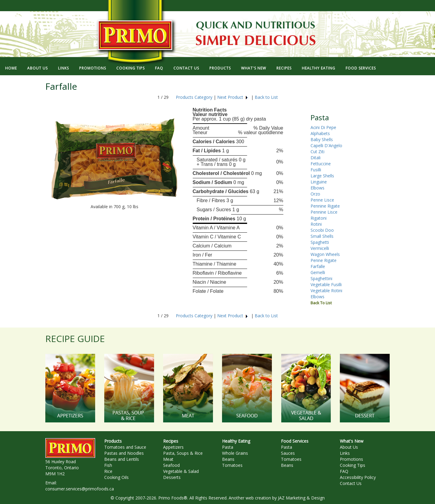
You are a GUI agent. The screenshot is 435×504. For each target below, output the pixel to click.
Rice (108, 471)
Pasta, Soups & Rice (183, 453)
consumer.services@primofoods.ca (80, 489)
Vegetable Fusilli (326, 284)
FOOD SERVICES (361, 68)
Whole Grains (235, 453)
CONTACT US (186, 68)
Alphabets (320, 133)
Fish (108, 465)
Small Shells (322, 236)
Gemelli (318, 272)
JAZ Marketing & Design (301, 498)
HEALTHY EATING (319, 68)
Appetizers (173, 447)
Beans (228, 459)
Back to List (266, 97)
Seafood (171, 465)
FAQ (159, 68)
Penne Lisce (322, 200)
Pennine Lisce (324, 212)
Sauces (288, 453)
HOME (11, 68)
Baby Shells (322, 139)
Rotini (316, 224)
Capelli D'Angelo (326, 145)
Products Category (194, 97)
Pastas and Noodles (124, 453)
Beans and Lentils (122, 459)
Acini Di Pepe (323, 127)
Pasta (228, 447)
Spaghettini (321, 278)
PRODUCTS (220, 68)
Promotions (351, 459)
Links (345, 453)
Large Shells (322, 176)
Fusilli (316, 170)
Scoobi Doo (322, 230)
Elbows (317, 188)
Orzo (315, 194)
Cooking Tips (353, 465)
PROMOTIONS (93, 68)
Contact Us (351, 483)
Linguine (319, 182)
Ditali (316, 158)
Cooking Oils (116, 477)
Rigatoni (319, 218)
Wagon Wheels (325, 254)
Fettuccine (321, 164)
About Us (349, 447)
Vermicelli (320, 248)
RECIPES (284, 68)
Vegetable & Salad (181, 471)
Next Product (233, 97)
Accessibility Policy (358, 477)
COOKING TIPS (130, 68)
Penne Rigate (324, 260)
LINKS (63, 68)
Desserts (172, 477)
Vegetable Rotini (326, 291)
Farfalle (318, 266)
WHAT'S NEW (254, 68)
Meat (168, 459)
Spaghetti (320, 242)
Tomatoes (232, 465)
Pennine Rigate (325, 206)
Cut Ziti (317, 152)
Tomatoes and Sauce (125, 447)
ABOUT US (37, 68)
